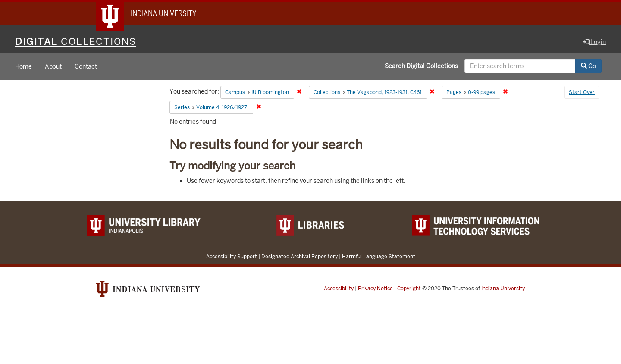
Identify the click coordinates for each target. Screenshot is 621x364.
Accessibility (339, 289)
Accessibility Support (232, 256)
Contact (86, 66)
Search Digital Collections (421, 66)
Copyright (409, 289)
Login (594, 42)
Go (588, 66)
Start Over (582, 92)
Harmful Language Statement (379, 256)
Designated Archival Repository (300, 256)
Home (24, 66)
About (53, 66)
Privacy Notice (375, 289)
